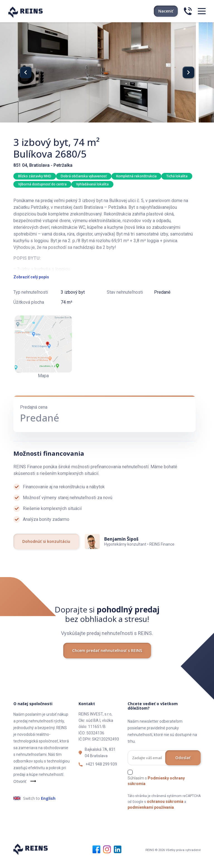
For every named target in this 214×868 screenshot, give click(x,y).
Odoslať (183, 765)
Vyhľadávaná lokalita (92, 184)
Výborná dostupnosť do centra (42, 184)
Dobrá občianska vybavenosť (84, 176)
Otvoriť (20, 789)
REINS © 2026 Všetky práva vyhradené (173, 858)
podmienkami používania (151, 815)
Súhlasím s (156, 788)
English (48, 806)
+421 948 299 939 (101, 772)
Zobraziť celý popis (31, 285)
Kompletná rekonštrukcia (136, 176)
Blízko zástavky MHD (35, 176)
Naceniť (166, 11)
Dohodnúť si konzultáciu (46, 549)
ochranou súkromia (165, 809)
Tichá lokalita (177, 176)
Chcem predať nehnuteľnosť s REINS (107, 658)
